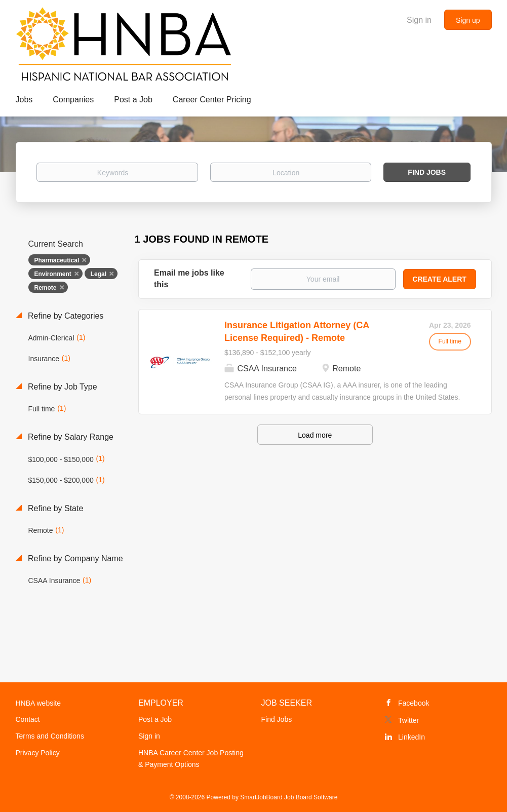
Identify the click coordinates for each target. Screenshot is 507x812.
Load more (315, 435)
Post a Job (155, 719)
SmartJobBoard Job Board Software (289, 797)
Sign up (468, 20)
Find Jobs (427, 172)
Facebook (414, 703)
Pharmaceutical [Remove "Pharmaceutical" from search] (57, 260)
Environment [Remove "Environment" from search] (53, 274)
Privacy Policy (38, 753)
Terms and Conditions (50, 736)
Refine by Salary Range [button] (70, 437)
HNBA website (38, 703)
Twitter (408, 720)
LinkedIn (412, 737)
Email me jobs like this (189, 279)
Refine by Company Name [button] (74, 558)
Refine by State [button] (55, 508)
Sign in (419, 20)
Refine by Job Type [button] (62, 387)
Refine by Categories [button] (65, 316)
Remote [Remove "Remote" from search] (46, 288)
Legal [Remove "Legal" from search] (99, 274)
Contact (28, 719)
